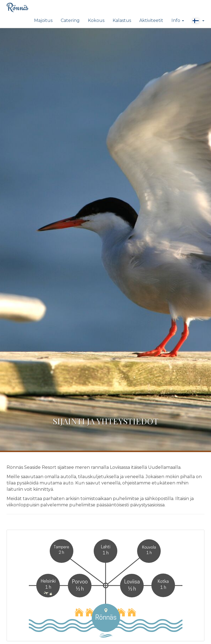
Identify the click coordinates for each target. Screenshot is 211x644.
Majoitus (43, 20)
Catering (70, 20)
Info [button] (178, 20)
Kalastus (122, 20)
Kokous (96, 20)
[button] (198, 21)
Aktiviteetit (151, 20)
